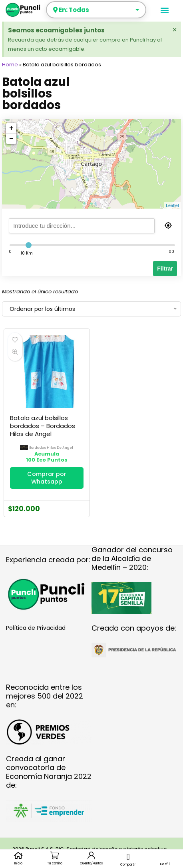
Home (10, 65)
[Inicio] (18, 855)
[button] (165, 10)
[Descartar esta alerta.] (175, 30)
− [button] (11, 139)
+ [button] (11, 128)
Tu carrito (55, 863)
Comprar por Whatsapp (47, 478)
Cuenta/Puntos (91, 863)
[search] (91, 226)
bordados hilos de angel (51, 448)
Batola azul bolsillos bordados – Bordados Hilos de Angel (43, 426)
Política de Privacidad (36, 628)
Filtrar (165, 269)
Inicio (18, 863)
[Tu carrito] (55, 855)
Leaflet (172, 205)
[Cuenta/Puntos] (91, 855)
